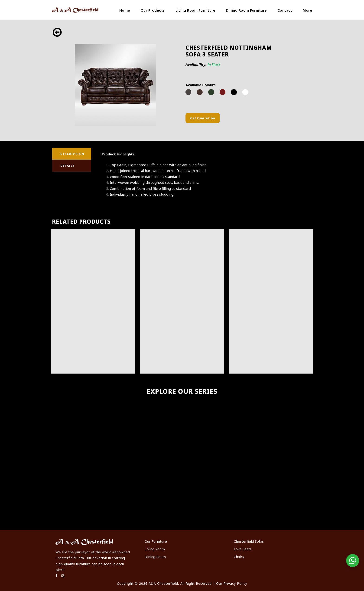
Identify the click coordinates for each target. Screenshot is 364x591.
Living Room (155, 549)
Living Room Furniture (195, 10)
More (307, 10)
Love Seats (243, 549)
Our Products (153, 10)
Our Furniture (156, 541)
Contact (285, 10)
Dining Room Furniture (246, 10)
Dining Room (155, 557)
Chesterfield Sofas (249, 541)
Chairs (239, 557)
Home (125, 10)
